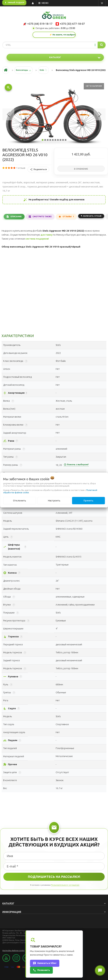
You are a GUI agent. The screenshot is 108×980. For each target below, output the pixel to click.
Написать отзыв (92, 216)
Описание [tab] (16, 217)
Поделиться (38, 169)
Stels (42, 70)
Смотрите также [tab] (42, 217)
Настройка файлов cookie (13, 951)
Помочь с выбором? (76, 465)
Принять (88, 501)
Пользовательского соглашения (65, 885)
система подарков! (37, 239)
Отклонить (20, 501)
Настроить (54, 501)
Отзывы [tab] (68, 217)
